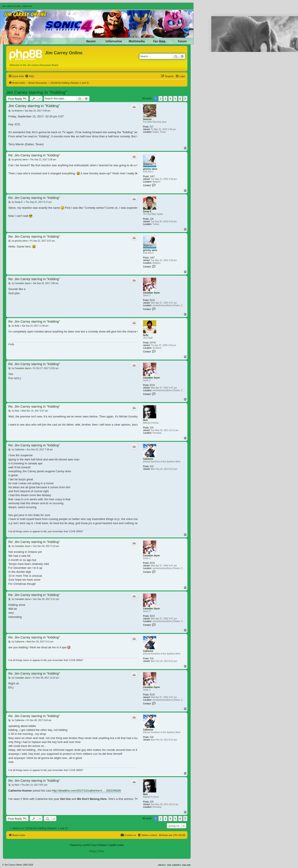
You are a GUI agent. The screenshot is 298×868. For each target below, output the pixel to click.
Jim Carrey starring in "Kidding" (37, 92)
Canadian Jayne (151, 293)
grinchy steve (150, 169)
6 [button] (180, 99)
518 (152, 466)
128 (152, 219)
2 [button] (161, 99)
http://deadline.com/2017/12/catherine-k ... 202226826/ (87, 791)
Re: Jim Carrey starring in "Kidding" (34, 155)
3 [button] (165, 99)
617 (152, 127)
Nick (145, 420)
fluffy (146, 335)
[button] (185, 99)
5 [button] (175, 99)
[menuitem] (29, 76)
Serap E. (147, 211)
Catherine (148, 459)
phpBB (85, 845)
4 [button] (170, 99)
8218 (152, 300)
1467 (152, 176)
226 (152, 428)
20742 (153, 343)
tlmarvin (147, 119)
